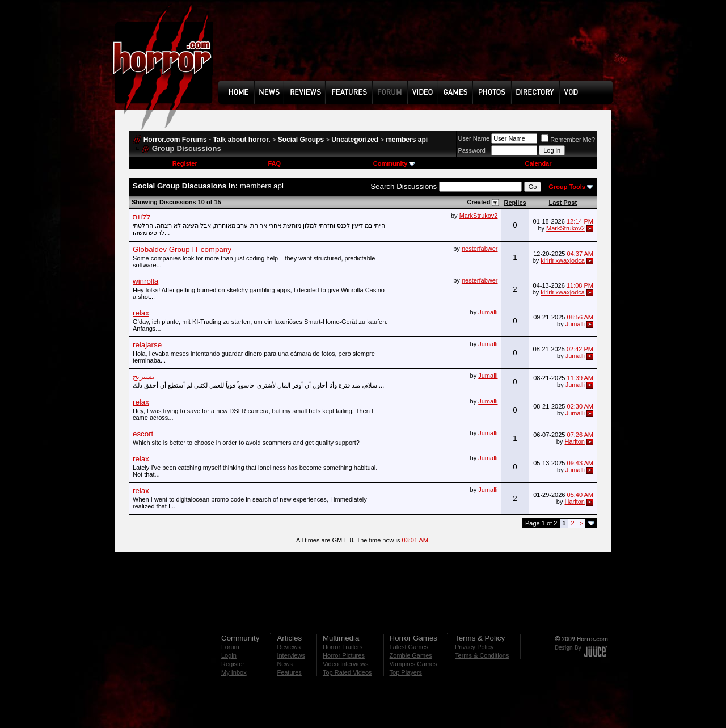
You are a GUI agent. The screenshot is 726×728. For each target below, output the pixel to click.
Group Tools (567, 187)
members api (407, 140)
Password (472, 150)
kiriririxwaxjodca (563, 260)
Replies (515, 203)
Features (289, 672)
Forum (230, 647)
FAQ (274, 163)
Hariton (574, 441)
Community (394, 163)
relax (141, 313)
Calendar (538, 163)
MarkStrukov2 (479, 216)
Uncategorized (355, 140)
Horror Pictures (344, 655)
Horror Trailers (343, 647)
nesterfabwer (480, 249)
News (285, 664)
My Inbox (234, 672)
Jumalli (488, 312)
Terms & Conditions (482, 655)
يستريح (144, 376)
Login (229, 655)
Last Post (563, 203)
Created (479, 202)
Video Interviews (346, 664)
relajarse (147, 345)
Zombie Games (411, 655)
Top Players (406, 672)
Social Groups (301, 140)
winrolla (145, 281)
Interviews (291, 655)
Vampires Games (413, 664)
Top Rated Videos (347, 672)
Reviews (289, 647)
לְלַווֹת (142, 216)
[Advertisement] (419, 49)
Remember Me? (568, 140)
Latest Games (409, 647)
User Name (474, 138)
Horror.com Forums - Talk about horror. (207, 140)
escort (143, 434)
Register (185, 163)
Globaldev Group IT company (182, 249)
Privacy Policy (474, 647)
